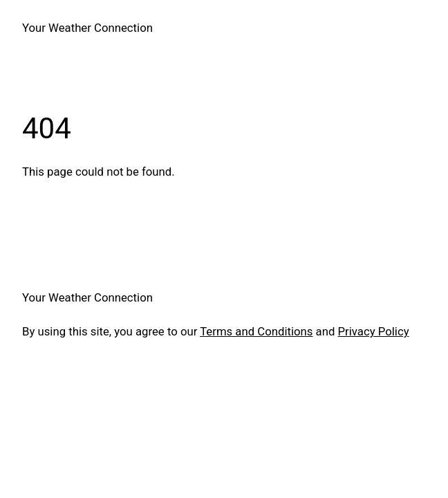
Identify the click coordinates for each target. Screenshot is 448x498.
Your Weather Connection (87, 28)
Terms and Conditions (256, 331)
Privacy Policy (374, 331)
